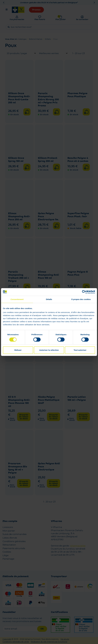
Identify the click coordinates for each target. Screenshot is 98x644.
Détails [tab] (49, 299)
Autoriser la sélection (49, 350)
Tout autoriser (80, 350)
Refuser (18, 350)
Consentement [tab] (17, 299)
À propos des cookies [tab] (81, 299)
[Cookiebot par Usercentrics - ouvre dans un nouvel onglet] (84, 292)
